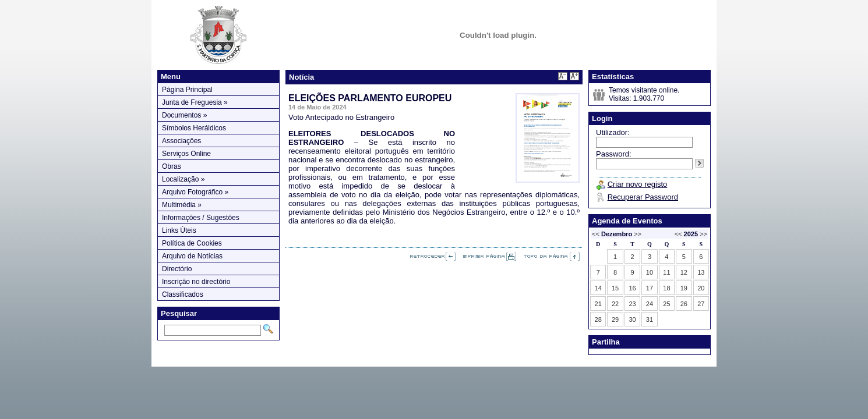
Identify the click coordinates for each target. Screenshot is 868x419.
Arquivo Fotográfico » (195, 192)
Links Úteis (179, 230)
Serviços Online (186, 154)
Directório (177, 269)
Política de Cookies (192, 243)
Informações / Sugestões (201, 218)
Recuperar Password (643, 197)
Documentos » (184, 115)
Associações (181, 141)
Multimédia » (182, 205)
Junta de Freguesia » (195, 102)
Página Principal (187, 90)
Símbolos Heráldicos (194, 128)
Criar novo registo (638, 184)
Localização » (183, 179)
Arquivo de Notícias (192, 256)
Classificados (183, 294)
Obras (172, 166)
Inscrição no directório (196, 282)
